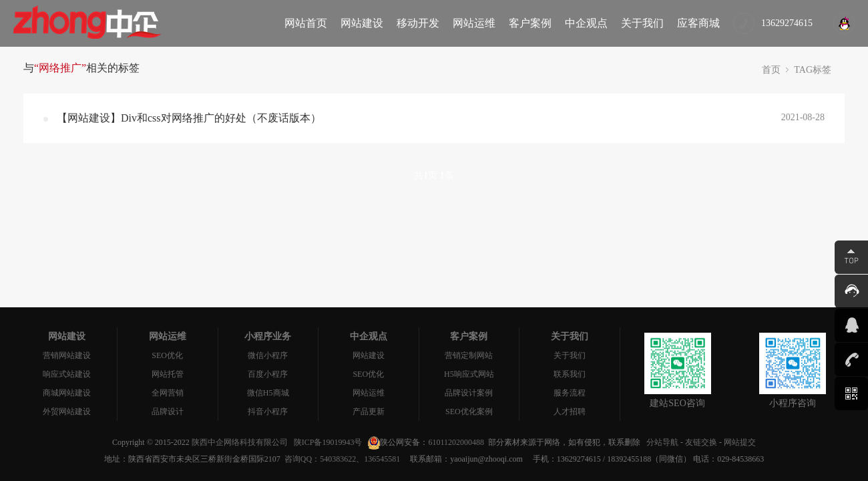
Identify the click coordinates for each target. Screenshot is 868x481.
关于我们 (642, 23)
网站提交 (740, 442)
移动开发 (418, 23)
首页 (771, 70)
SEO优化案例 (469, 412)
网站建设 (362, 23)
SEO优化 (167, 355)
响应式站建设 (67, 374)
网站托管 (168, 374)
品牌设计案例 (469, 393)
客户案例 (530, 23)
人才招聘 (570, 412)
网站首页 (306, 23)
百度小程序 (268, 374)
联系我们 (570, 374)
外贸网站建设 (67, 412)
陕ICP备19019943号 (328, 442)
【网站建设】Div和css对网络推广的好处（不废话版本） (189, 118)
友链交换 (701, 442)
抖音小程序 (268, 412)
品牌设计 (168, 412)
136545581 (382, 459)
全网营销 (168, 393)
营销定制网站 (469, 355)
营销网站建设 (67, 355)
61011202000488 (456, 442)
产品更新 (369, 412)
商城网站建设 (67, 393)
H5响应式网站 (469, 374)
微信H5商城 (268, 393)
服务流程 (570, 393)
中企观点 (586, 23)
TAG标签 (813, 70)
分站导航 (662, 442)
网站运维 (474, 23)
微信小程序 (268, 355)
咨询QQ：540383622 (318, 459)
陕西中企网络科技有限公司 (240, 442)
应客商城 (698, 23)
